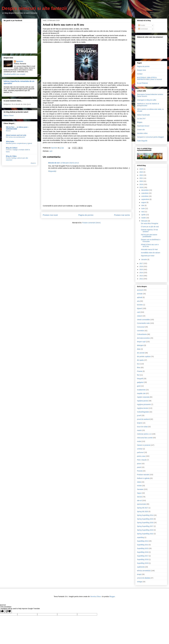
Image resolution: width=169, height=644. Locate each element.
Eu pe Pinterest (142, 83)
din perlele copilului (144, 357)
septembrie (145, 199)
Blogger (112, 596)
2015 (141, 269)
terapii (139, 574)
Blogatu (140, 122)
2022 (141, 175)
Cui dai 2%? (141, 119)
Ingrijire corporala (143, 397)
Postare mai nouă (50, 215)
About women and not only (16, 135)
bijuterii (139, 308)
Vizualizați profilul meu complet (14, 74)
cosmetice (141, 331)
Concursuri (141, 327)
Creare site (141, 130)
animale (140, 294)
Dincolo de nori (54, 163)
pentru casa (141, 456)
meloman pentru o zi (144, 434)
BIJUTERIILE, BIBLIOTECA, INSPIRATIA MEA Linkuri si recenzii (149, 79)
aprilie (144, 215)
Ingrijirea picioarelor (144, 404)
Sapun (139, 493)
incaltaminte (141, 390)
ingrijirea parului (143, 401)
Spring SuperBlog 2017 (145, 526)
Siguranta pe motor (148, 256)
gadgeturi (140, 382)
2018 (141, 187)
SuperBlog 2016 (143, 552)
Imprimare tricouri (143, 126)
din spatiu (140, 360)
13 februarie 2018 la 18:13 (70, 163)
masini (139, 430)
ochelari (140, 449)
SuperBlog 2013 (143, 541)
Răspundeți (52, 171)
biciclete (140, 305)
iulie (143, 205)
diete (139, 349)
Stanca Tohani (9, 115)
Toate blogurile (142, 141)
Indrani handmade (143, 115)
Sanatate (140, 489)
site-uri (139, 500)
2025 (141, 169)
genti (139, 386)
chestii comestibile (143, 320)
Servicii (140, 497)
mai (143, 212)
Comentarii (143, 29)
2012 (141, 279)
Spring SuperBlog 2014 (145, 515)
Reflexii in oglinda (143, 478)
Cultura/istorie (142, 334)
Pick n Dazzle (142, 460)
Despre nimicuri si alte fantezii (34, 8)
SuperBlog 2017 (143, 556)
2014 (141, 273)
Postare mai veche (122, 215)
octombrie (145, 196)
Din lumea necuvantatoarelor (16, 137)
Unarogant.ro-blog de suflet (147, 100)
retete (139, 482)
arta (138, 301)
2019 (141, 184)
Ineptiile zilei (141, 393)
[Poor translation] (8, 611)
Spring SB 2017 (143, 508)
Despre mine (141, 70)
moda (139, 441)
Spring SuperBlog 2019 (145, 530)
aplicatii (140, 297)
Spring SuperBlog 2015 (145, 519)
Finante (140, 371)
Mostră (8, 131)
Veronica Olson (95, 596)
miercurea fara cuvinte (145, 438)
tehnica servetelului (144, 571)
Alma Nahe (10, 141)
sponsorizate (141, 504)
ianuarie (144, 259)
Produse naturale (143, 475)
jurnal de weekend (143, 419)
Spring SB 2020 (143, 512)
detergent (140, 345)
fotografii (140, 379)
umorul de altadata (144, 578)
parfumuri (140, 452)
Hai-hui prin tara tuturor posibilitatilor (149, 236)
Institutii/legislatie (143, 412)
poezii (139, 467)
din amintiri (141, 353)
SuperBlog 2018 (143, 559)
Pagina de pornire (86, 215)
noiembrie (145, 193)
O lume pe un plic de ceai (150, 227)
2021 (141, 178)
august (144, 202)
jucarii (139, 415)
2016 (141, 266)
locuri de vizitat (142, 427)
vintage (140, 582)
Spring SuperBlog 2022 (145, 534)
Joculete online (142, 133)
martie (144, 218)
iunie (143, 208)
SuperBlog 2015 (143, 548)
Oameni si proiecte (144, 445)
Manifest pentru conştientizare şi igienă (19, 143)
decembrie (145, 190)
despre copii (141, 342)
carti (51, 151)
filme (139, 368)
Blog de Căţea (11, 156)
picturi (139, 464)
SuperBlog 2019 (143, 563)
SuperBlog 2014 (143, 545)
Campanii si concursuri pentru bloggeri (150, 137)
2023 (141, 172)
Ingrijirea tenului (143, 408)
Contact (140, 74)
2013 (141, 276)
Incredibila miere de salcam (151, 253)
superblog (140, 537)
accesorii (140, 290)
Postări (142, 25)
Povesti (140, 471)
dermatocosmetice (143, 338)
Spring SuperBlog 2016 (145, 523)
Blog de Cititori (12, 148)
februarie (145, 221)
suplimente (141, 567)
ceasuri (140, 316)
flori (138, 375)
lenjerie (140, 423)
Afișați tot (33, 163)
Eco (138, 364)
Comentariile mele (143, 323)
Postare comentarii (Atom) (91, 223)
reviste (139, 486)
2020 (141, 181)
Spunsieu (20, 61)
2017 (141, 263)
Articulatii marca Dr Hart (149, 249)
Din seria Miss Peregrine (150, 223)
